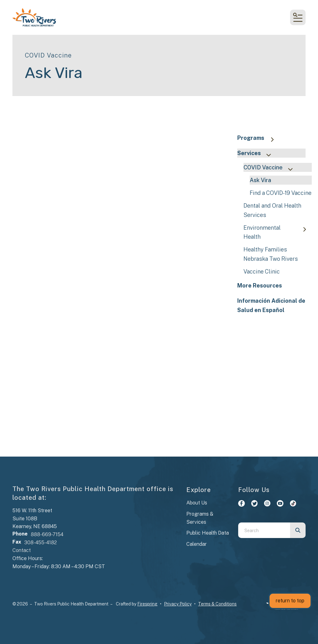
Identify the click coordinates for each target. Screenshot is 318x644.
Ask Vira (260, 180)
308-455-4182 (41, 543)
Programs (259, 138)
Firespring (147, 604)
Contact (22, 550)
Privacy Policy (178, 604)
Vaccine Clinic (262, 271)
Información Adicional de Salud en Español (271, 305)
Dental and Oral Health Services (272, 210)
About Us (197, 503)
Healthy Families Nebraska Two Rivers (271, 254)
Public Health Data (208, 533)
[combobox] (264, 530)
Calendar (197, 544)
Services (257, 154)
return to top (290, 601)
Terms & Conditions (217, 604)
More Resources (260, 285)
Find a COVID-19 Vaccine (281, 193)
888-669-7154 (47, 534)
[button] (298, 17)
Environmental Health (278, 232)
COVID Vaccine (271, 168)
